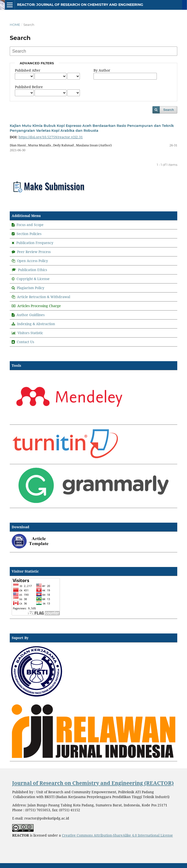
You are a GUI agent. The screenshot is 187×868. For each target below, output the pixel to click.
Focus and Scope (30, 225)
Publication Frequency (35, 243)
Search (169, 110)
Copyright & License (33, 279)
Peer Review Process (34, 252)
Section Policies (29, 234)
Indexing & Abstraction (36, 324)
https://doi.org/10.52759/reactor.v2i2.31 (51, 137)
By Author (102, 70)
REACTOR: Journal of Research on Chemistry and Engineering (80, 5)
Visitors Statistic (30, 333)
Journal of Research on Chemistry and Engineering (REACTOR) (93, 783)
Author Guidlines (31, 315)
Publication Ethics (33, 270)
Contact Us (25, 342)
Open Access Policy (33, 261)
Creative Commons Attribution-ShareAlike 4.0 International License (117, 835)
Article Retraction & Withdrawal (44, 297)
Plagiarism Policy (31, 288)
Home (15, 25)
